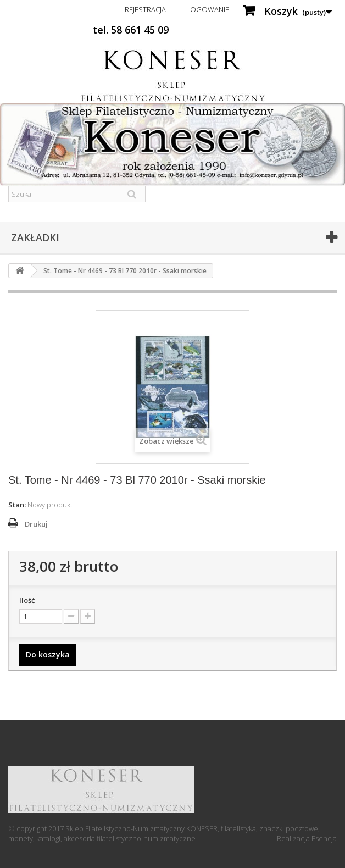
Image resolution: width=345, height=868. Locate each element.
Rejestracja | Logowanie (177, 9)
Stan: (17, 505)
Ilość (27, 600)
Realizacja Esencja (307, 838)
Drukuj (36, 524)
